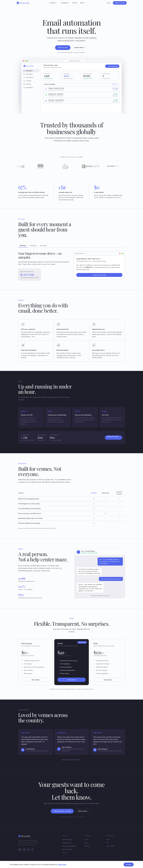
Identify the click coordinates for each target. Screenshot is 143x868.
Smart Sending (67, 839)
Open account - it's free (62, 811)
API (108, 843)
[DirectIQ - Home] (23, 3)
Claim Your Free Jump (99, 275)
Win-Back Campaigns (69, 846)
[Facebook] (24, 850)
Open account (120, 3)
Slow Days (43, 246)
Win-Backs (33, 246)
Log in (108, 3)
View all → (115, 84)
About (82, 3)
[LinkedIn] (20, 850)
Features (54, 3)
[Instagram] (28, 850)
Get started (35, 680)
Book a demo (111, 846)
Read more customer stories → (72, 760)
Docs (108, 839)
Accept (129, 865)
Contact (87, 846)
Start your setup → (113, 436)
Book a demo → (84, 811)
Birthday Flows (67, 843)
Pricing (75, 3)
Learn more (62, 865)
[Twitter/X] (33, 850)
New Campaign (112, 66)
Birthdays (23, 246)
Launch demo (80, 47)
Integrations (65, 3)
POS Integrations (67, 849)
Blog (86, 843)
